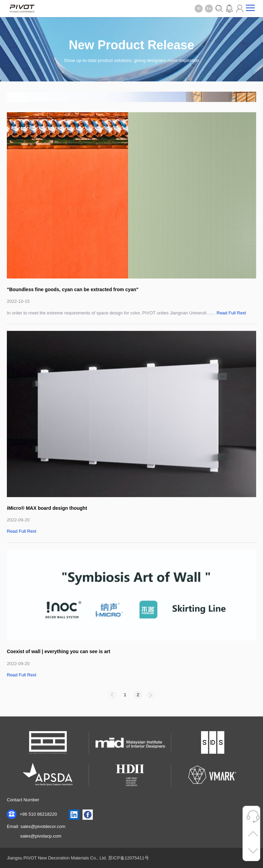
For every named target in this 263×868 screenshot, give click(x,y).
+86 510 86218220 (32, 814)
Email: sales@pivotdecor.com (36, 826)
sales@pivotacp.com (41, 836)
